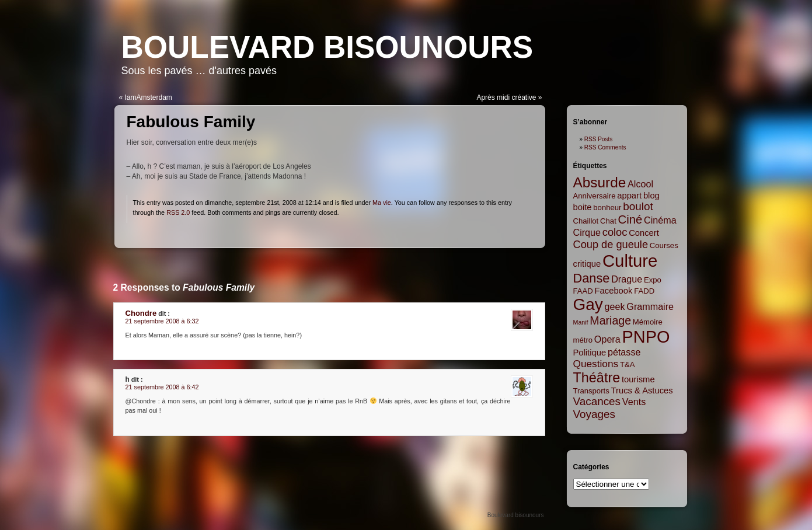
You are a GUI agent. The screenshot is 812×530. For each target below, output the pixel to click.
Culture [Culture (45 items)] (630, 261)
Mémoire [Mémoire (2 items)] (648, 322)
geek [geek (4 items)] (615, 306)
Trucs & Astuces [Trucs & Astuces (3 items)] (642, 390)
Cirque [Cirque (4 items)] (587, 232)
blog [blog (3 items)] (651, 196)
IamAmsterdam (149, 97)
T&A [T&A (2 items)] (628, 365)
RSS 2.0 (178, 212)
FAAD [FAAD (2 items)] (583, 291)
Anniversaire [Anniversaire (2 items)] (595, 196)
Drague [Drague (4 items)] (627, 279)
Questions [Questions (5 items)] (596, 364)
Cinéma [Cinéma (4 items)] (660, 220)
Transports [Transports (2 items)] (591, 391)
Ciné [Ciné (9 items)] (630, 219)
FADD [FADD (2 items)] (644, 291)
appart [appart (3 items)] (629, 196)
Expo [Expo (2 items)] (653, 280)
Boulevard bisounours (327, 47)
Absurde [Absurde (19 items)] (600, 182)
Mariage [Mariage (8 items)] (610, 320)
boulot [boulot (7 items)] (638, 206)
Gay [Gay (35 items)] (588, 304)
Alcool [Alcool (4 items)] (640, 184)
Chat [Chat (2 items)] (608, 221)
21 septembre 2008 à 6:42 (162, 387)
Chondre (141, 313)
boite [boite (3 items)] (583, 207)
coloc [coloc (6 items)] (615, 232)
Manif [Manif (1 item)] (581, 322)
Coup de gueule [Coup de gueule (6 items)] (611, 245)
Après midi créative (506, 97)
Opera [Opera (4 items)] (607, 339)
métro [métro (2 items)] (583, 340)
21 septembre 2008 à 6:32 (162, 321)
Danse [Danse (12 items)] (592, 278)
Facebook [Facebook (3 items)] (614, 291)
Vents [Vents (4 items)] (634, 402)
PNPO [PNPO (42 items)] (646, 337)
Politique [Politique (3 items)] (590, 353)
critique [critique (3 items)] (587, 264)
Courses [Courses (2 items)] (664, 245)
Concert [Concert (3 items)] (644, 233)
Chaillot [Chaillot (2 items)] (586, 221)
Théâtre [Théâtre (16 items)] (597, 378)
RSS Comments (605, 147)
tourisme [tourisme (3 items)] (638, 379)
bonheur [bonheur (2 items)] (607, 208)
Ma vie (382, 203)
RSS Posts (598, 139)
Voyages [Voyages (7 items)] (594, 414)
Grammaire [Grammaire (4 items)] (650, 306)
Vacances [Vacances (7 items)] (597, 401)
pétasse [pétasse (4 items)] (624, 352)
